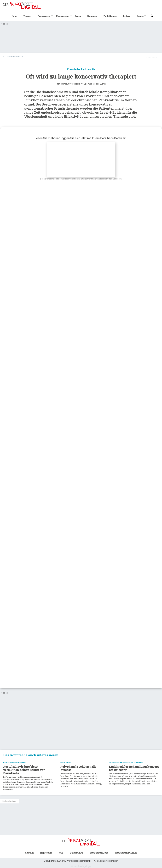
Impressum (46, 853)
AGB (61, 853)
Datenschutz (77, 853)
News (14, 16)
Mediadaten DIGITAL (126, 853)
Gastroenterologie (9, 801)
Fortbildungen (110, 16)
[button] (44, 16)
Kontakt (29, 853)
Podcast (127, 16)
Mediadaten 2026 (99, 853)
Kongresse (92, 16)
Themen (27, 16)
